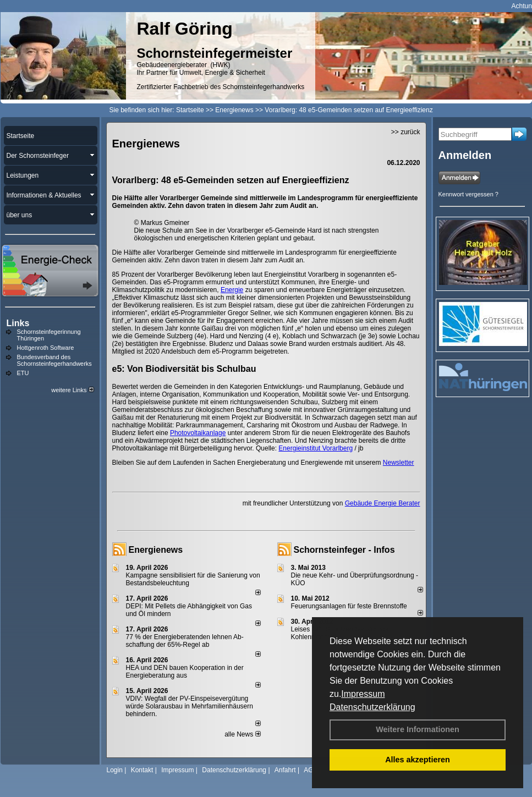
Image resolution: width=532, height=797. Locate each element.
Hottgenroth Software (46, 348)
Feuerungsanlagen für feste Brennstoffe (349, 606)
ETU (23, 373)
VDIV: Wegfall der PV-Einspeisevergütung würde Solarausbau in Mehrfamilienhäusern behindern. (190, 706)
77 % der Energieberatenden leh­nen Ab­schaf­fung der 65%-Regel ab (185, 641)
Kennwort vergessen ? (468, 194)
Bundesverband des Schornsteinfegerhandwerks (54, 360)
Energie (232, 290)
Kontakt (142, 770)
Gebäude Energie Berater (383, 503)
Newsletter (399, 463)
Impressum (363, 694)
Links (18, 323)
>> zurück (406, 132)
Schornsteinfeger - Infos (344, 550)
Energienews (156, 550)
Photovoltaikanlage (198, 433)
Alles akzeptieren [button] (418, 760)
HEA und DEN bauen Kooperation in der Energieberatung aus (185, 672)
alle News (242, 734)
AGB (311, 770)
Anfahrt (285, 770)
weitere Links (72, 390)
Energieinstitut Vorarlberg (316, 448)
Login (115, 770)
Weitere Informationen (418, 729)
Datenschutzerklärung (372, 707)
